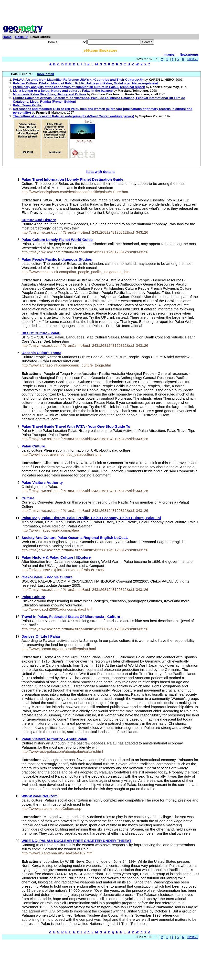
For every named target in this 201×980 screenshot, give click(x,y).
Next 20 (193, 59)
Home (7, 37)
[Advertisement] (101, 13)
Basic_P (21, 37)
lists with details (101, 172)
